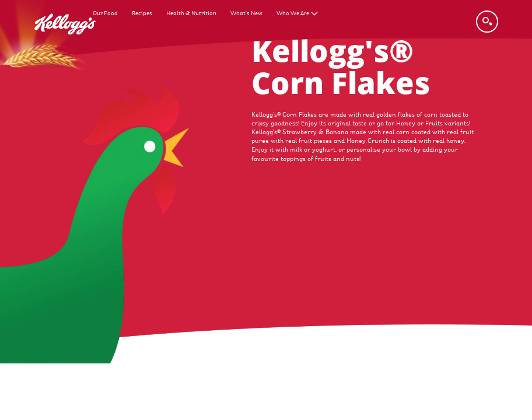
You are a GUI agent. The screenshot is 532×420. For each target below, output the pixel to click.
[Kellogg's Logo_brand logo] (65, 41)
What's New (246, 13)
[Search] (487, 22)
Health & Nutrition (191, 13)
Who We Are (293, 13)
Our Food (105, 13)
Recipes (142, 13)
